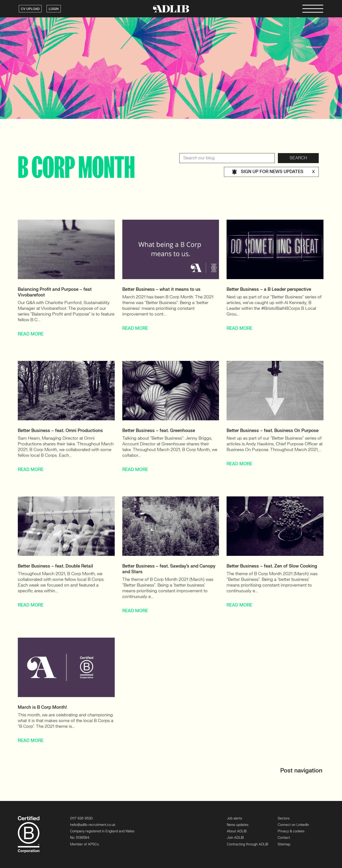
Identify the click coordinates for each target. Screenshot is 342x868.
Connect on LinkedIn (293, 825)
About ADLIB (237, 831)
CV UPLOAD (30, 9)
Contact (284, 838)
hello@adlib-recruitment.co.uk (93, 825)
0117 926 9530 (81, 818)
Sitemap (284, 844)
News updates (238, 825)
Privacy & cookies (291, 831)
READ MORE (31, 334)
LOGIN (54, 9)
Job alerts (234, 818)
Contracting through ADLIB (247, 844)
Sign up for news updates (273, 172)
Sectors (284, 818)
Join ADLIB (235, 838)
